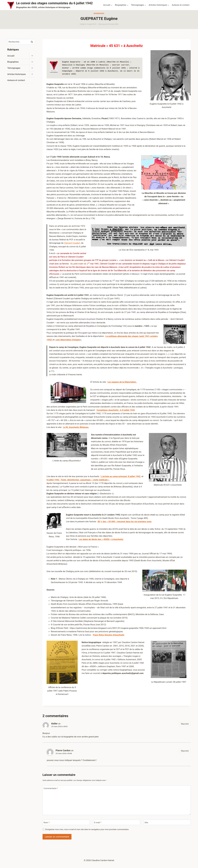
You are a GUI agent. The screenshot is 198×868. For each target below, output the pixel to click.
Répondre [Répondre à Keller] (185, 724)
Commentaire (51, 788)
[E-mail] (117, 822)
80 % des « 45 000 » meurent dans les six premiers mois (125, 522)
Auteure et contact (181, 5)
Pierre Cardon (63, 750)
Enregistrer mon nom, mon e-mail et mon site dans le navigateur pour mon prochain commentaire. (87, 829)
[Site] (167, 822)
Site (146, 822)
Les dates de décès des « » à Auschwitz (101, 539)
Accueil (11, 56)
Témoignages (14, 68)
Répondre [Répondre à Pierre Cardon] (185, 751)
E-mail (98, 822)
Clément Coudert (72, 243)
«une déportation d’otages (68, 340)
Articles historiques (17, 74)
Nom (47, 822)
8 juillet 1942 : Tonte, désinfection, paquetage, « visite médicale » (78, 480)
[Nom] (66, 822)
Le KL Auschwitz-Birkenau (76, 427)
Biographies (99, 13)
